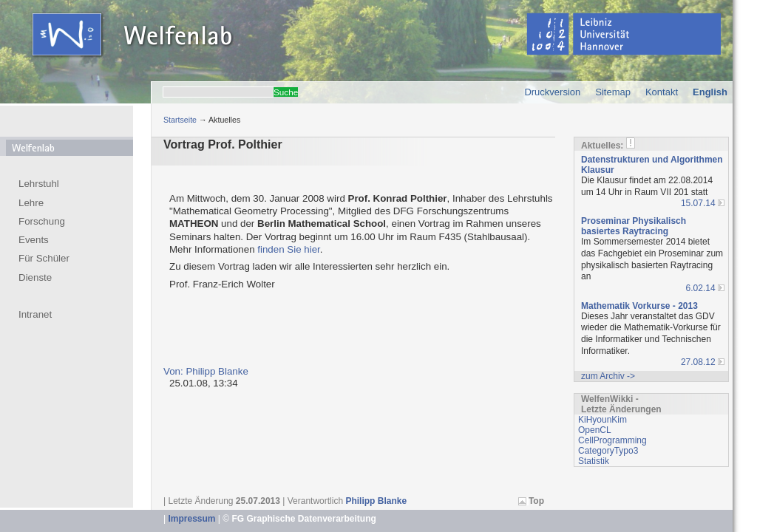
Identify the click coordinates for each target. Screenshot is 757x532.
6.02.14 (701, 288)
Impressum (191, 519)
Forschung (42, 221)
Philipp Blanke (376, 501)
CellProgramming (612, 440)
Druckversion (552, 92)
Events (34, 240)
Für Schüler (44, 258)
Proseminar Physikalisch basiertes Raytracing (634, 226)
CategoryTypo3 (608, 451)
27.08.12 (698, 362)
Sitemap (613, 92)
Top (536, 501)
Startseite (180, 120)
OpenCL (595, 430)
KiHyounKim (602, 420)
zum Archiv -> (608, 376)
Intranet (35, 314)
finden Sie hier (288, 249)
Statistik (594, 461)
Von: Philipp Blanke (206, 371)
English (710, 92)
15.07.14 (698, 203)
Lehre (31, 203)
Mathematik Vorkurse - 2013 (639, 306)
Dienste (35, 277)
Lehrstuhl (39, 184)
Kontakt (662, 92)
